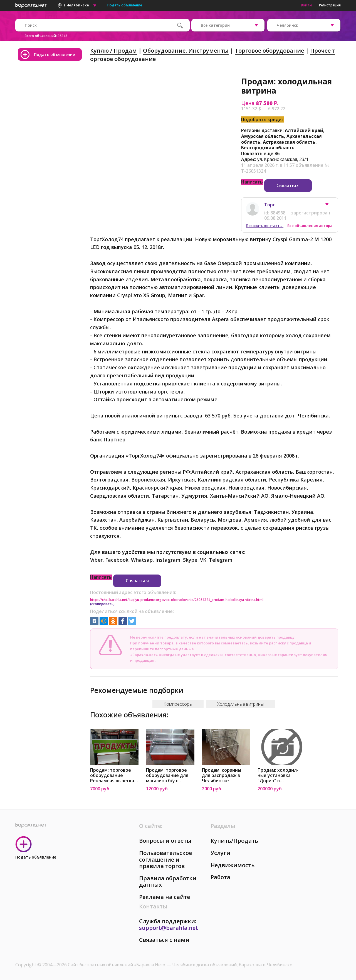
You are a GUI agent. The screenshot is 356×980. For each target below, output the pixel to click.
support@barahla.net (169, 928)
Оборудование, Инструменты (186, 51)
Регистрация (330, 5)
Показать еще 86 (260, 153)
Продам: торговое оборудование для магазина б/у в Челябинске (167, 775)
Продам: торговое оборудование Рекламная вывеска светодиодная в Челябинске (112, 775)
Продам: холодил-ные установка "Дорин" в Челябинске (278, 775)
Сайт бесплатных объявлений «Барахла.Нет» (117, 965)
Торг (270, 205)
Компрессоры (178, 704)
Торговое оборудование (269, 51)
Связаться (288, 185)
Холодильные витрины (240, 704)
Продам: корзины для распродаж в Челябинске (222, 775)
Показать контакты (265, 226)
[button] (330, 206)
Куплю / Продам (113, 51)
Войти (306, 5)
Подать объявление (125, 5)
